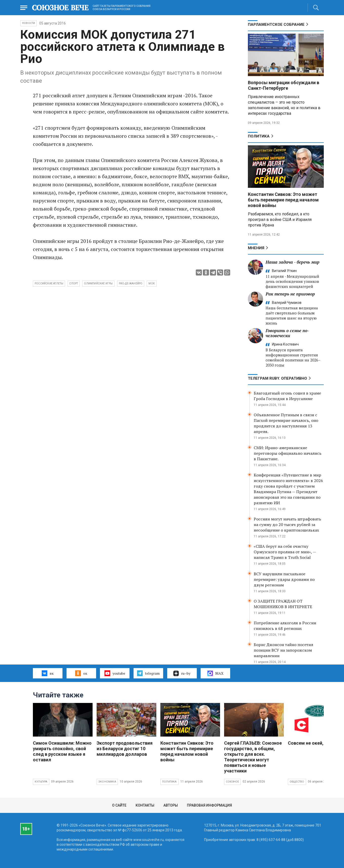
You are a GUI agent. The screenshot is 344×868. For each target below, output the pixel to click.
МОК (152, 283)
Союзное (232, 782)
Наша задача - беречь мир (293, 262)
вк (48, 673)
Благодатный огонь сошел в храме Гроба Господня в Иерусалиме (287, 396)
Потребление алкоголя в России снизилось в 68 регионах (285, 626)
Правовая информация (209, 805)
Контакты (145, 805)
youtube (115, 673)
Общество (297, 782)
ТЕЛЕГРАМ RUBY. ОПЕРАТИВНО (277, 378)
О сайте (119, 805)
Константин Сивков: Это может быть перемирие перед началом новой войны (283, 200)
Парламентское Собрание (276, 25)
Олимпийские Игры (98, 283)
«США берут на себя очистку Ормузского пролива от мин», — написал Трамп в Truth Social (285, 552)
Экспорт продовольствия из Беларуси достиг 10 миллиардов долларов (125, 749)
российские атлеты (49, 283)
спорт (74, 283)
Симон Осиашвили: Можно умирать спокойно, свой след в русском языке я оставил (62, 751)
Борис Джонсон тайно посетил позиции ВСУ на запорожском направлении (283, 650)
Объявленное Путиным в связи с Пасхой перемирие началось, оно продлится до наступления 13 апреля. (286, 423)
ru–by (182, 673)
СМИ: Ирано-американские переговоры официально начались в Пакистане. (288, 453)
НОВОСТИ (28, 23)
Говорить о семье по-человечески (287, 333)
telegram (148, 673)
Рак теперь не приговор (290, 294)
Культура (41, 782)
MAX (215, 673)
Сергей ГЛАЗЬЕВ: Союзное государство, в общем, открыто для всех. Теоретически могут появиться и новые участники (253, 757)
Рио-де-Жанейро (131, 283)
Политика (259, 136)
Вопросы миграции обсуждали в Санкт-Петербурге (284, 85)
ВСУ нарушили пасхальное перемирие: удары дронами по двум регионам (284, 579)
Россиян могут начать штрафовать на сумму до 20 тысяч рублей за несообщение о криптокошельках (287, 524)
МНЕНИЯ (256, 248)
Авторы (171, 805)
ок (81, 673)
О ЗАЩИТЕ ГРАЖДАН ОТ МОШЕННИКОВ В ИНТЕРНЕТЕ (283, 604)
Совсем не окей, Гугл (311, 743)
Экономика (107, 782)
